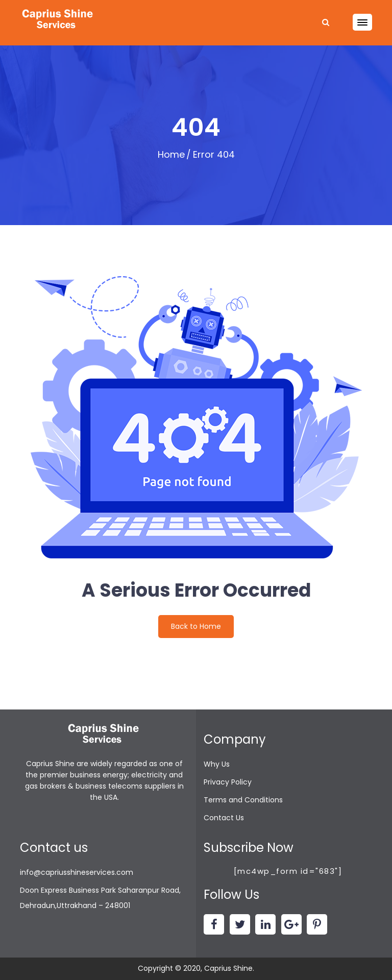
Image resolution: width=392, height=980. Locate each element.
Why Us (217, 764)
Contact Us (224, 818)
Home (171, 154)
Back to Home (196, 626)
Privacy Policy (228, 782)
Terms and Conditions (243, 800)
